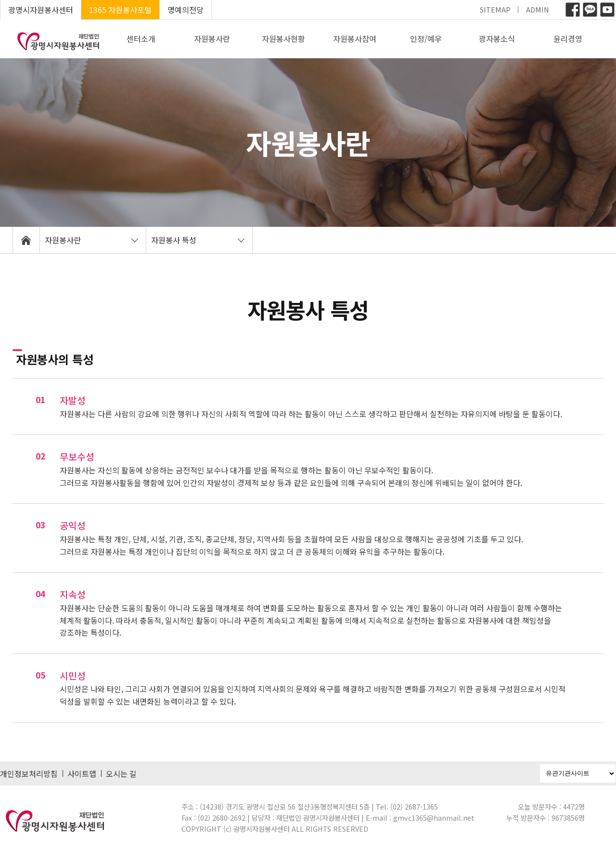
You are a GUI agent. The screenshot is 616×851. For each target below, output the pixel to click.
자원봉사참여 (355, 39)
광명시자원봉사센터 (41, 10)
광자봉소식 (497, 39)
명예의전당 (186, 10)
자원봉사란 (212, 39)
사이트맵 (82, 773)
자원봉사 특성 (174, 240)
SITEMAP (495, 9)
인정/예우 (426, 39)
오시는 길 (121, 773)
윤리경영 (568, 39)
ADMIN (538, 9)
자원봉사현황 (283, 39)
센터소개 (141, 39)
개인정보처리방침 (29, 773)
